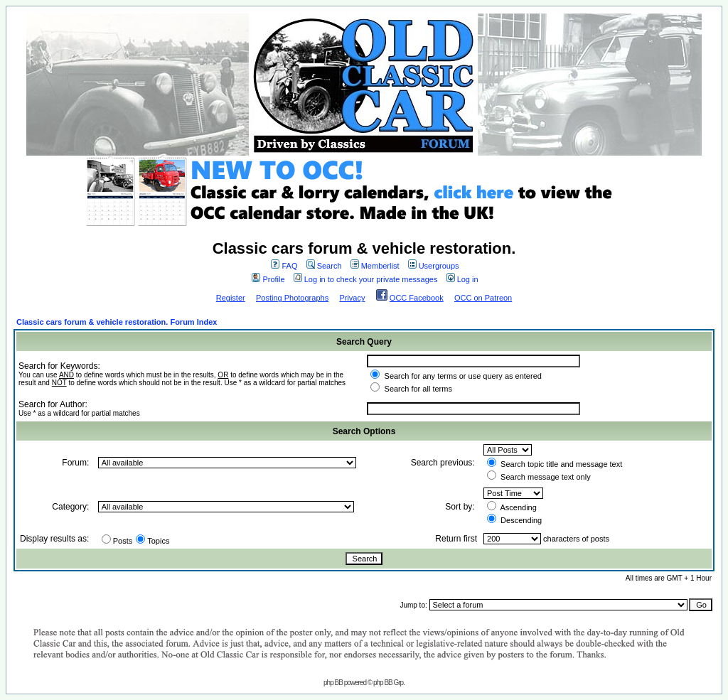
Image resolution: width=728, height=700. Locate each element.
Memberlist (375, 266)
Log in (462, 279)
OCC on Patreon (483, 298)
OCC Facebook (417, 298)
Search (324, 266)
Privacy (352, 298)
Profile (268, 279)
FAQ (284, 266)
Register (231, 298)
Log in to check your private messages (366, 279)
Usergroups (434, 266)
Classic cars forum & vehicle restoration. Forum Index (117, 322)
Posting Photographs (292, 298)
